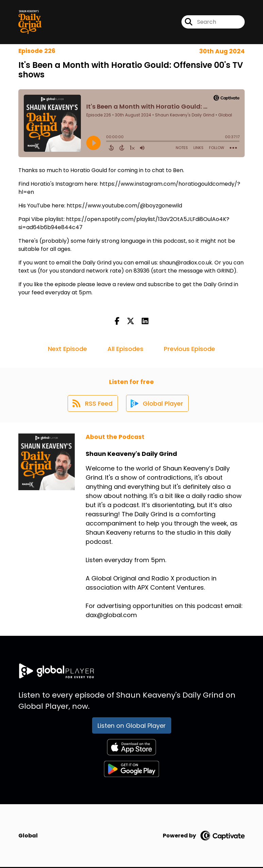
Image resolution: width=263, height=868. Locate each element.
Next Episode (67, 349)
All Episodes (125, 349)
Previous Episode (189, 349)
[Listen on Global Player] (158, 404)
